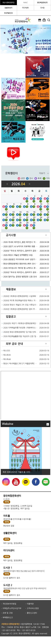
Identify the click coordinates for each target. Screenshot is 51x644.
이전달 (7, 184)
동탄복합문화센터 (42, 2)
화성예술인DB (8, 13)
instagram (6, 482)
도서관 (42, 8)
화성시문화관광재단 (8, 2)
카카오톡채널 (25, 482)
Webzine (8, 424)
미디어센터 (25, 8)
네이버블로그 (45, 482)
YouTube (16, 482)
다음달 (30, 184)
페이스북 (35, 482)
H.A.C (25, 2)
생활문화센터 (8, 8)
